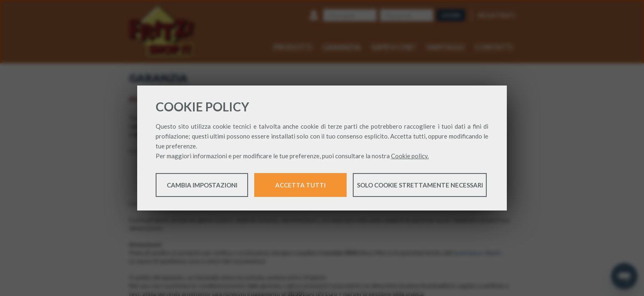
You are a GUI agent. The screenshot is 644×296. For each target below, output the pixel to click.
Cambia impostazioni (202, 186)
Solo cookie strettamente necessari (420, 186)
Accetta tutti (300, 186)
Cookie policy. (410, 157)
